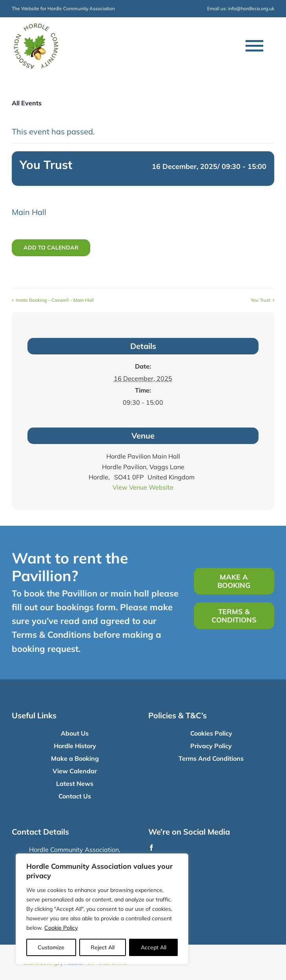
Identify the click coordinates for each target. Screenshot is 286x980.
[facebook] (151, 848)
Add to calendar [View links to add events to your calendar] (51, 248)
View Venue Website (143, 487)
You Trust (260, 300)
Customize (51, 947)
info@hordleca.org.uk (251, 8)
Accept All (154, 947)
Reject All (103, 947)
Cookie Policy (61, 928)
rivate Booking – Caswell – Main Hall (55, 300)
